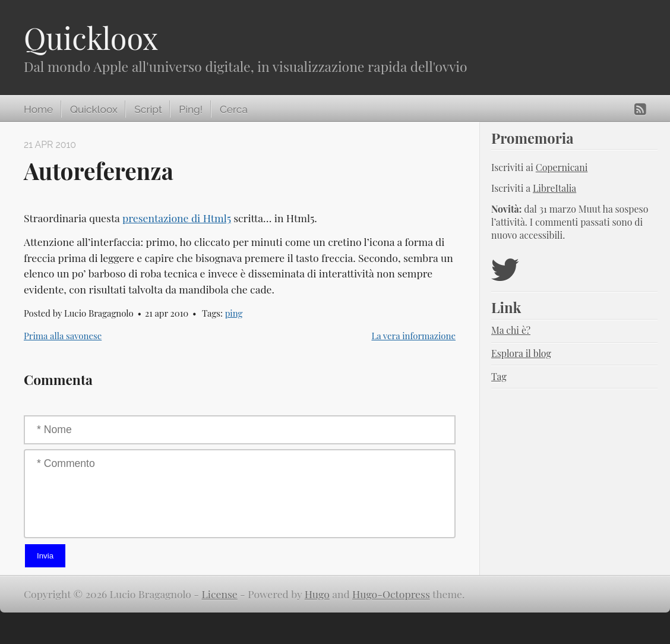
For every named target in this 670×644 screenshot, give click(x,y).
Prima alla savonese (63, 336)
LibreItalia (554, 188)
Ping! (191, 109)
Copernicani (562, 167)
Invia (45, 556)
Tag (499, 376)
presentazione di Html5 (177, 218)
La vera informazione (413, 336)
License (220, 594)
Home (38, 109)
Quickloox (91, 38)
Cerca (234, 109)
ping (234, 313)
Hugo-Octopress (391, 594)
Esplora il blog (521, 353)
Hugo (317, 594)
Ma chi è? (511, 330)
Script (148, 109)
